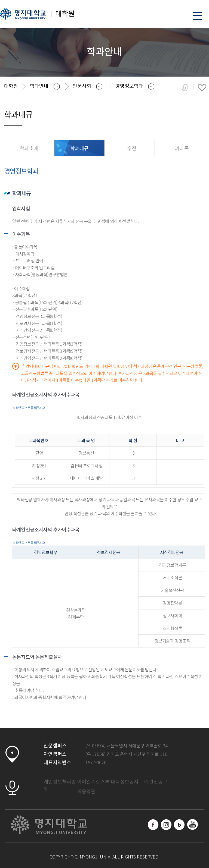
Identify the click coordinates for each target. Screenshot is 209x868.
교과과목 (180, 148)
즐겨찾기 (202, 87)
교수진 (129, 148)
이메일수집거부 (93, 781)
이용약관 (86, 791)
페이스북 (153, 825)
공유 (185, 87)
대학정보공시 (125, 781)
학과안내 (39, 86)
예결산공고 (156, 781)
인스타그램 (166, 825)
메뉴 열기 (197, 16)
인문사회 (82, 86)
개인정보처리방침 (60, 785)
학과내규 (79, 148)
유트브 (192, 825)
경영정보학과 (129, 86)
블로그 (179, 825)
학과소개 (29, 148)
